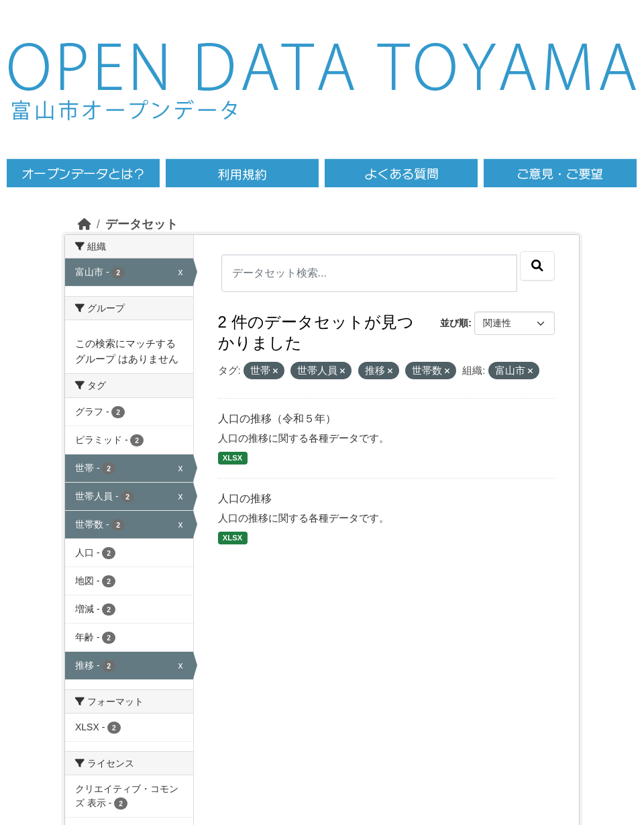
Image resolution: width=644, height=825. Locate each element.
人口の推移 (245, 498)
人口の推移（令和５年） (277, 419)
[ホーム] (85, 224)
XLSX (232, 458)
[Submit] (537, 266)
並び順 (454, 323)
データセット (142, 224)
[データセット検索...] (370, 273)
